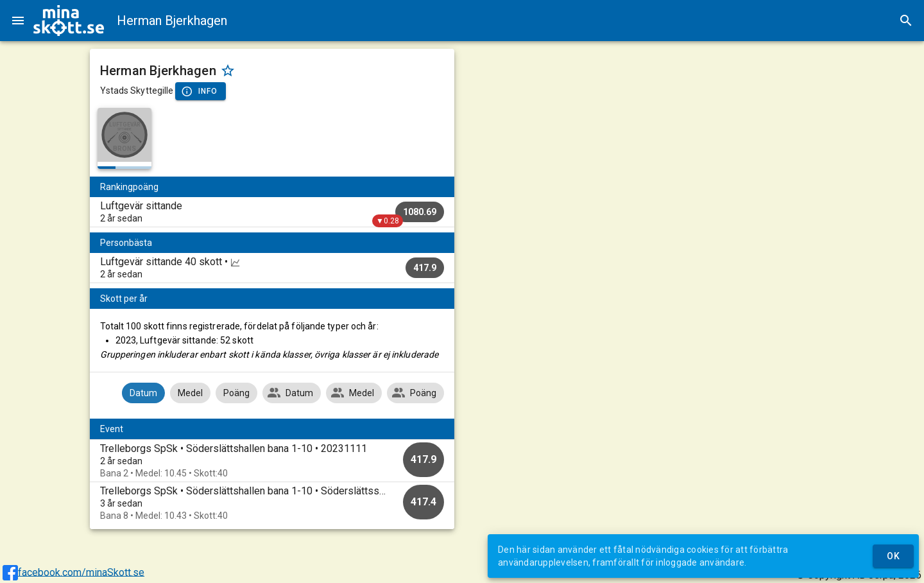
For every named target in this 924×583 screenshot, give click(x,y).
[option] (272, 461)
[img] (69, 21)
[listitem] (272, 212)
